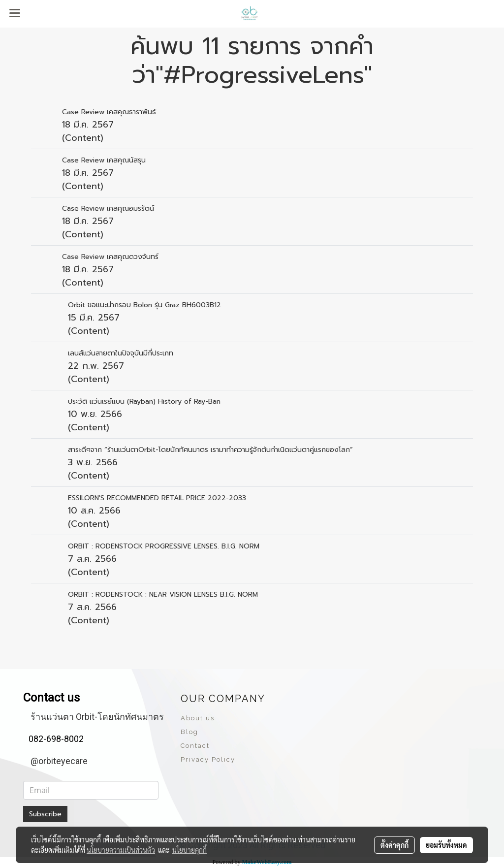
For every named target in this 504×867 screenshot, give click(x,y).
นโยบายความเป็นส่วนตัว (121, 850)
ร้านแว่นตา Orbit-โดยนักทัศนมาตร (97, 717)
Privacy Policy (208, 759)
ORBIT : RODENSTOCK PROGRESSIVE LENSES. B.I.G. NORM (164, 546)
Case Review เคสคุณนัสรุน (104, 160)
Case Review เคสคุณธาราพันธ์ (109, 112)
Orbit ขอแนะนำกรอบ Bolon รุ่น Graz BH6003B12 (146, 305)
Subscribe (45, 814)
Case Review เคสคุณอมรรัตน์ (108, 209)
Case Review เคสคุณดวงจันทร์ (110, 257)
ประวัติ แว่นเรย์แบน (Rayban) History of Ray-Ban (144, 401)
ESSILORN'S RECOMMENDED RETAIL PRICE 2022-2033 (157, 498)
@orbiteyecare (59, 761)
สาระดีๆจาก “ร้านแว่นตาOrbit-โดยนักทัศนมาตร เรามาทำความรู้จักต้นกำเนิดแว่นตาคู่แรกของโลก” (210, 450)
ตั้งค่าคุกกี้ (394, 845)
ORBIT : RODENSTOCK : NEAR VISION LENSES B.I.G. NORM (163, 594)
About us (198, 718)
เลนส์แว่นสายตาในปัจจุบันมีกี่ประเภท (121, 353)
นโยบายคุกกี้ (189, 850)
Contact (195, 746)
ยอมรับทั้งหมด (446, 845)
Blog (189, 732)
